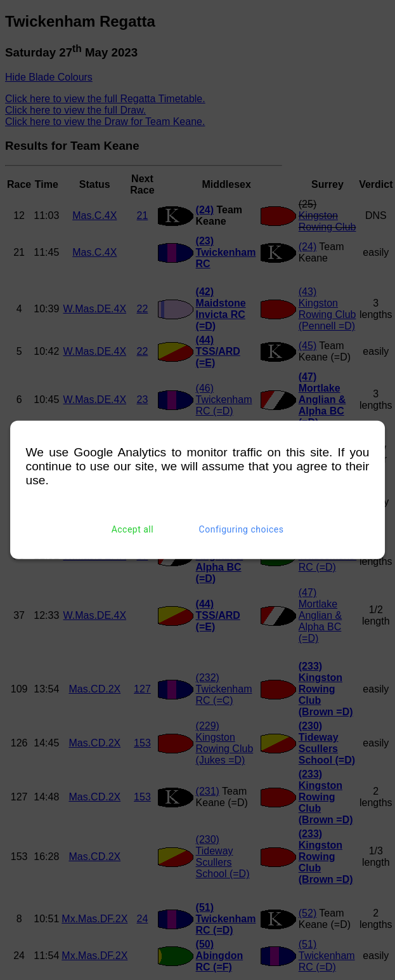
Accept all (133, 529)
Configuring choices (242, 529)
